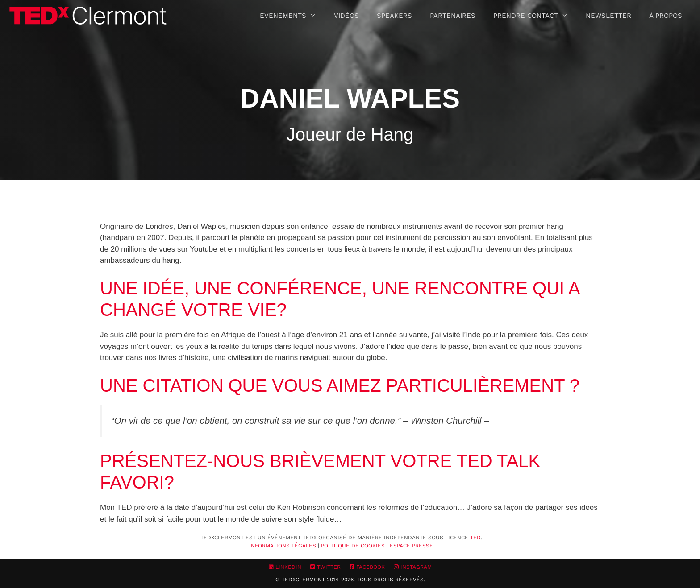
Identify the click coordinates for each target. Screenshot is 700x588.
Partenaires (453, 16)
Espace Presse (411, 546)
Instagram (413, 567)
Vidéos (346, 16)
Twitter (325, 567)
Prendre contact (535, 16)
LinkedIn (285, 567)
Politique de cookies (353, 546)
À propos (666, 16)
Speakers (394, 16)
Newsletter (608, 16)
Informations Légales (283, 546)
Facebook (367, 567)
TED (475, 538)
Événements (292, 16)
